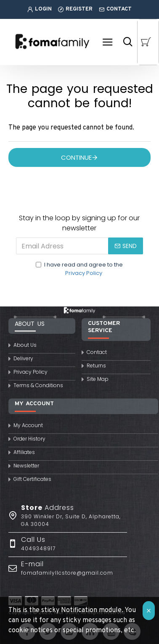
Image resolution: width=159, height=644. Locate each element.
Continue (76, 157)
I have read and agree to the (79, 269)
